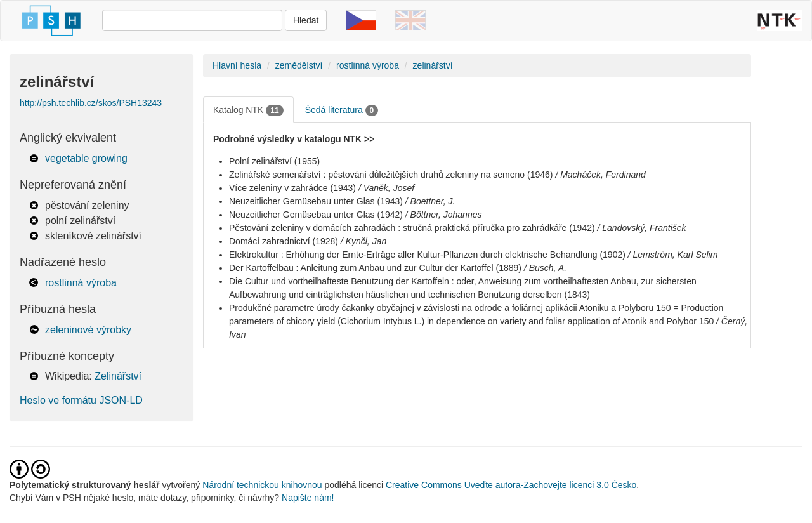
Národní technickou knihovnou (262, 485)
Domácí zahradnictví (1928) (284, 241)
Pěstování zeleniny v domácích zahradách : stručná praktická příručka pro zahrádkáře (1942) (412, 228)
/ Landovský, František (642, 228)
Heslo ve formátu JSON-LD (81, 400)
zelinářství (433, 65)
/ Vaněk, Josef (386, 188)
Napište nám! (308, 498)
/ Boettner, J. (430, 201)
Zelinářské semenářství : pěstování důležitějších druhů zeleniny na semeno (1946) (391, 175)
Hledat (306, 20)
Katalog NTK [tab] (248, 110)
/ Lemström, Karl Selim (673, 255)
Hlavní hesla (237, 65)
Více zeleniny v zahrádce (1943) (292, 188)
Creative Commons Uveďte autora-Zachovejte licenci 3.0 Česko (511, 485)
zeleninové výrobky (88, 330)
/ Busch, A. (545, 268)
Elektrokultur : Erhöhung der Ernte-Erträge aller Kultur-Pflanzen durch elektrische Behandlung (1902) (427, 255)
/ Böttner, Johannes (444, 215)
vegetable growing (86, 158)
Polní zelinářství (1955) (274, 161)
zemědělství (299, 65)
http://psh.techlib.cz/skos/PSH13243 (91, 103)
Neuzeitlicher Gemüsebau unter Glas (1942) (316, 215)
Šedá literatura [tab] (342, 110)
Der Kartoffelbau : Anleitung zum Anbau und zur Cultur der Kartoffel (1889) (375, 268)
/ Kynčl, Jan (363, 241)
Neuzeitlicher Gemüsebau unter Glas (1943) (316, 201)
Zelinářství (118, 376)
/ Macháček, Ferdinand (600, 175)
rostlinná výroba (81, 283)
